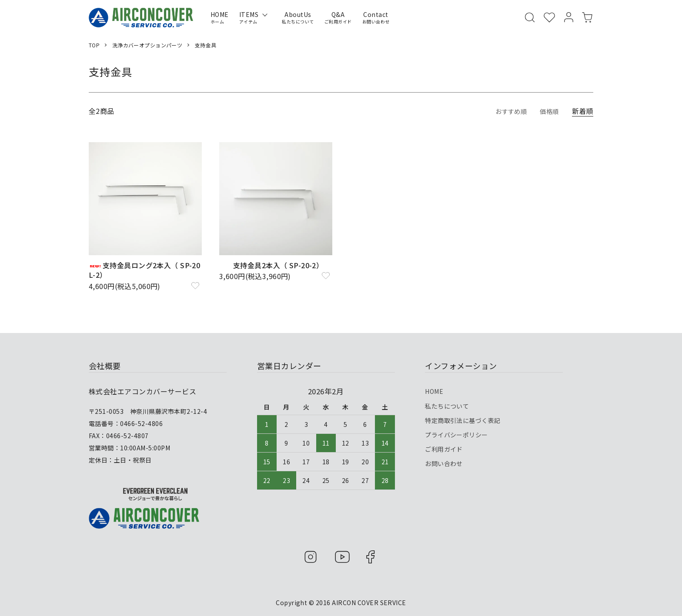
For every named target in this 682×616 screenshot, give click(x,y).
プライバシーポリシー (456, 425)
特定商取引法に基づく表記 (463, 413)
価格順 (548, 111)
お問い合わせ (444, 449)
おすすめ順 (506, 111)
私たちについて (447, 402)
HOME (434, 390)
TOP (94, 45)
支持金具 (206, 45)
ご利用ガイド (444, 437)
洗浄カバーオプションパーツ (147, 45)
